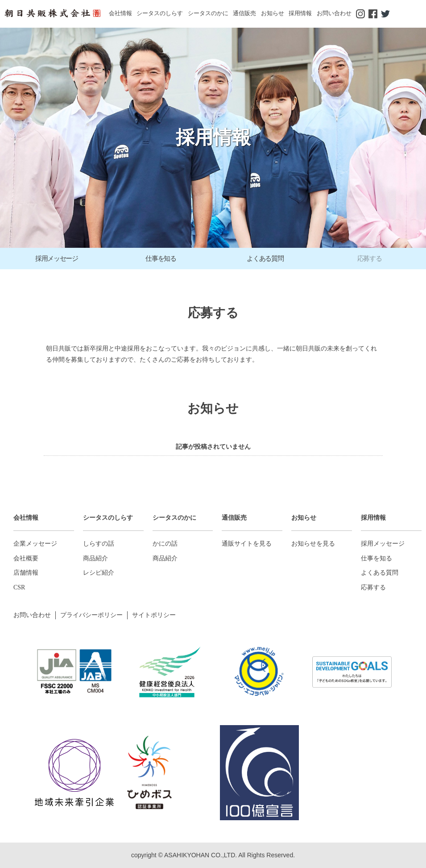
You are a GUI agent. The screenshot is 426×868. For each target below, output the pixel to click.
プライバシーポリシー (91, 615)
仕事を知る (376, 558)
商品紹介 (95, 558)
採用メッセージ (383, 544)
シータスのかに (208, 13)
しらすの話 (99, 544)
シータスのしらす (160, 13)
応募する (373, 587)
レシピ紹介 (99, 573)
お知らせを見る (313, 544)
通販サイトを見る (247, 544)
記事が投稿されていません (213, 447)
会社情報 (120, 13)
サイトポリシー (154, 615)
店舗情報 (26, 573)
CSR (19, 587)
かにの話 (165, 544)
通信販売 (244, 13)
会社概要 (26, 558)
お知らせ (273, 13)
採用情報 (300, 13)
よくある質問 (380, 573)
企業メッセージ (35, 544)
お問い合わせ (334, 13)
